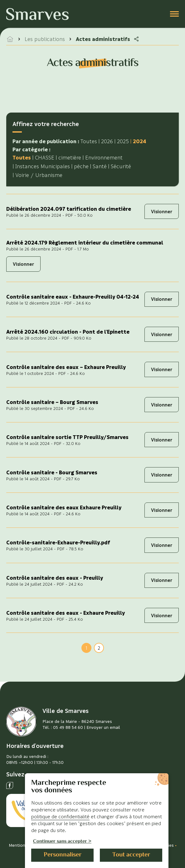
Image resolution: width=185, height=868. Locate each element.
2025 (123, 141)
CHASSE (45, 157)
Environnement (104, 157)
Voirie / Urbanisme (39, 175)
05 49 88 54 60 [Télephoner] (68, 727)
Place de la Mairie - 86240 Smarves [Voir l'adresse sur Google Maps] (77, 721)
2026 (107, 141)
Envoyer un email (103, 727)
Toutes (89, 141)
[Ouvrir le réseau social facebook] (10, 785)
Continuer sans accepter (60, 842)
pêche (81, 166)
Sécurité (121, 166)
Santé (100, 166)
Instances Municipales (43, 166)
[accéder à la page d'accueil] (10, 39)
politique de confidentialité (60, 816)
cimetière (70, 157)
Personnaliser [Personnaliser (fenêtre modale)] (63, 855)
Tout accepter (131, 855)
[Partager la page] (136, 39)
